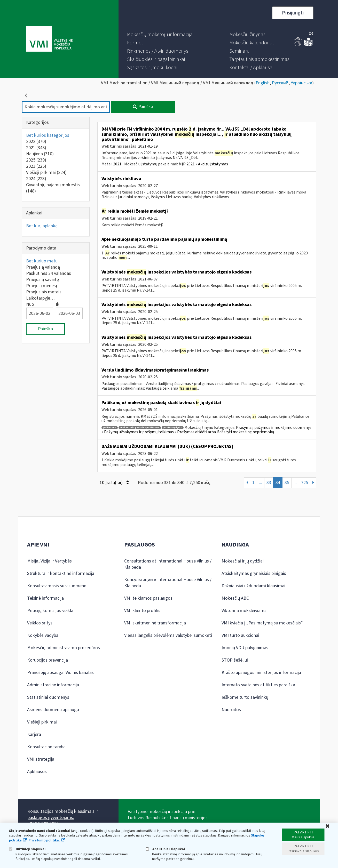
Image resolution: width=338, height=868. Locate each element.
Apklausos (37, 772)
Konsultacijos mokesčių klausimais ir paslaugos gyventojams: (63, 814)
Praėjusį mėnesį (42, 286)
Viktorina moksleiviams (244, 611)
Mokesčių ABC (235, 598)
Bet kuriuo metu (42, 261)
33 (269, 483)
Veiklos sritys (40, 623)
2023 (36, 166)
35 (287, 483)
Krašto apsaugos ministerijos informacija (261, 673)
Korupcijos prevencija (48, 660)
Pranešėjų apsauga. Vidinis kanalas (60, 673)
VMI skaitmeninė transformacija (155, 623)
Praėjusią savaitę (42, 280)
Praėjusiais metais (44, 292)
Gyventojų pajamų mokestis (53, 188)
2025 (36, 160)
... (261, 483)
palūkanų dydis (173, 428)
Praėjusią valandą (43, 267)
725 (305, 483)
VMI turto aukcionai (240, 635)
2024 (36, 179)
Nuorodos (231, 710)
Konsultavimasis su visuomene (57, 586)
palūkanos (110, 428)
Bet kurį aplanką (42, 226)
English (263, 83)
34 (278, 483)
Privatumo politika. (44, 840)
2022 (36, 142)
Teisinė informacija (45, 598)
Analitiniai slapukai (165, 849)
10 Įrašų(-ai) (114, 483)
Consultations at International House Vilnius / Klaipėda (168, 564)
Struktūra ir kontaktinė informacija (61, 573)
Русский (280, 83)
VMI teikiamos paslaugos (148, 598)
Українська (301, 83)
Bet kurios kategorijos (48, 135)
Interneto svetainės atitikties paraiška (258, 685)
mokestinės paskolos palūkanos (140, 428)
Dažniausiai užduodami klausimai (253, 586)
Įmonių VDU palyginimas (245, 648)
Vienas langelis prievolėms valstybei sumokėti (168, 635)
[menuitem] (160, 35)
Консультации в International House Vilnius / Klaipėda (168, 583)
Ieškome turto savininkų (245, 697)
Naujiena (40, 154)
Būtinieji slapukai (27, 849)
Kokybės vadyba (43, 635)
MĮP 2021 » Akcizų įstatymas (203, 164)
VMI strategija (41, 759)
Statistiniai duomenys (48, 697)
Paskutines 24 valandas (49, 273)
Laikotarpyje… (40, 298)
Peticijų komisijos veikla (50, 611)
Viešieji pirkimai (46, 172)
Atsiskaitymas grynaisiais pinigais (254, 573)
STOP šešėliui (235, 660)
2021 (36, 148)
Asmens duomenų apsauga (53, 710)
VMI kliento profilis (142, 611)
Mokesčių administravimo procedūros (64, 648)
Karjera (34, 734)
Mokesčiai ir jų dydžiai (243, 561)
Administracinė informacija (53, 685)
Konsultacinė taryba (46, 747)
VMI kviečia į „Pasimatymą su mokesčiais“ (262, 623)
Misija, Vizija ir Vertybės (49, 561)
